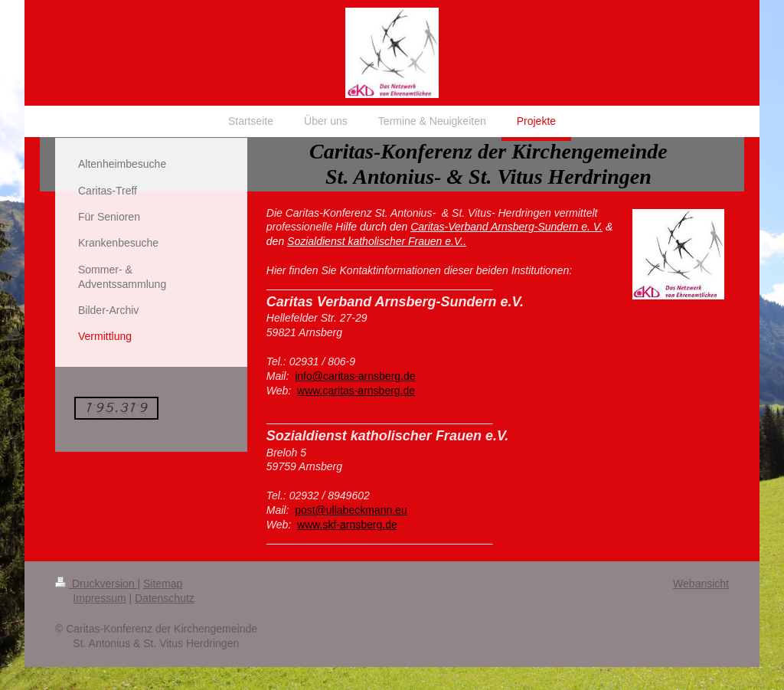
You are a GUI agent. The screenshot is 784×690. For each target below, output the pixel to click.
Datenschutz (165, 598)
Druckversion (96, 584)
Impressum (99, 598)
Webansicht (701, 584)
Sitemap (163, 584)
